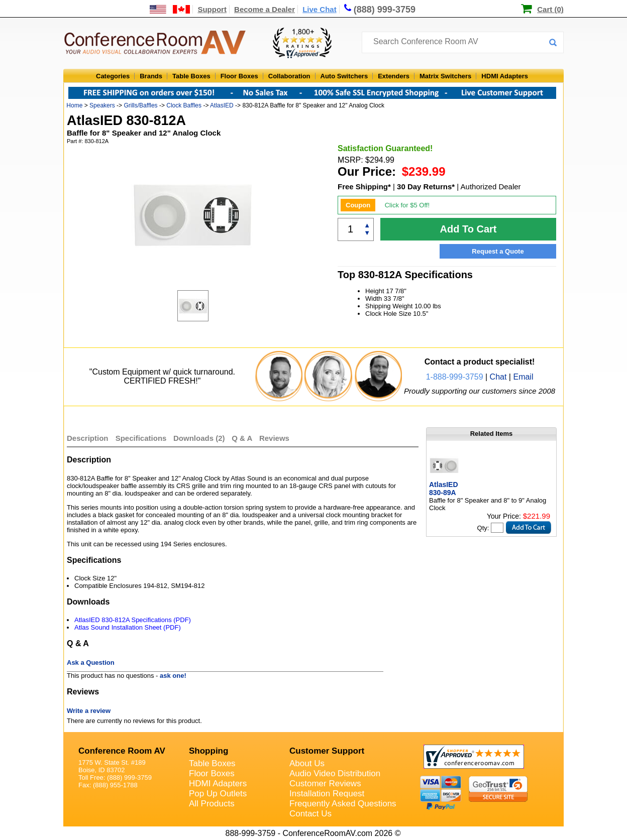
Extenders (394, 76)
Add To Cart (468, 229)
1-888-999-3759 (455, 377)
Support (212, 9)
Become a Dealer (265, 9)
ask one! (173, 676)
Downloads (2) (199, 438)
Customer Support (327, 751)
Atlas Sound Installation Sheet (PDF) (128, 627)
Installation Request (327, 794)
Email (523, 377)
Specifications (141, 438)
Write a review (89, 711)
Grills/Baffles (140, 105)
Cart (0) (550, 9)
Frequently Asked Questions (343, 804)
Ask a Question (91, 663)
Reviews (274, 438)
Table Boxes (191, 76)
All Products (212, 804)
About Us (307, 763)
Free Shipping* (364, 187)
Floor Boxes (239, 76)
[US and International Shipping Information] (170, 9)
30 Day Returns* (426, 187)
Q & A (243, 438)
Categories (113, 76)
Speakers (102, 105)
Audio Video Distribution (335, 773)
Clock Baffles (184, 105)
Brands (151, 76)
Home (74, 105)
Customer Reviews (325, 784)
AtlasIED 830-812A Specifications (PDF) (133, 620)
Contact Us (310, 814)
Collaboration (289, 76)
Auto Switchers (344, 76)
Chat (498, 377)
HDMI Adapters (505, 76)
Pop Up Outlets (218, 794)
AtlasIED (222, 105)
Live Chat (320, 9)
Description (88, 438)
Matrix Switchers (445, 76)
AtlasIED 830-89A (444, 489)
